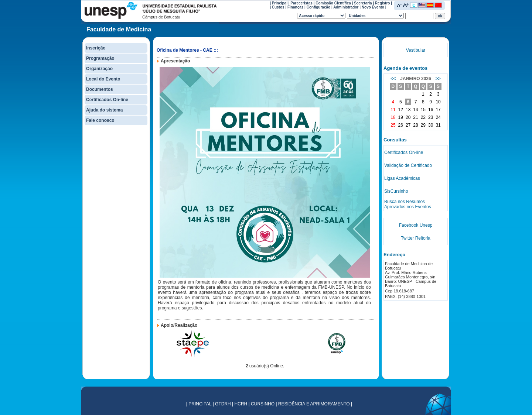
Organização (99, 69)
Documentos (100, 89)
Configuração (318, 7)
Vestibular (416, 50)
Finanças (295, 7)
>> (438, 79)
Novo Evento (373, 7)
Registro (383, 3)
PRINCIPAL (200, 404)
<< (393, 79)
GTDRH (223, 404)
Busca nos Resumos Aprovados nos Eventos (408, 204)
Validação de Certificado (408, 165)
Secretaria (363, 3)
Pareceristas (301, 3)
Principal (280, 3)
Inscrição (96, 48)
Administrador (346, 7)
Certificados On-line (107, 100)
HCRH (241, 404)
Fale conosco (100, 120)
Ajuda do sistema (104, 110)
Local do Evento (103, 79)
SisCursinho (396, 191)
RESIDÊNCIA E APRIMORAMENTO (314, 404)
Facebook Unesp (416, 225)
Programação (100, 58)
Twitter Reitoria (416, 238)
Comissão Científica (333, 3)
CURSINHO (263, 404)
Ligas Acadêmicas (402, 178)
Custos (278, 7)
